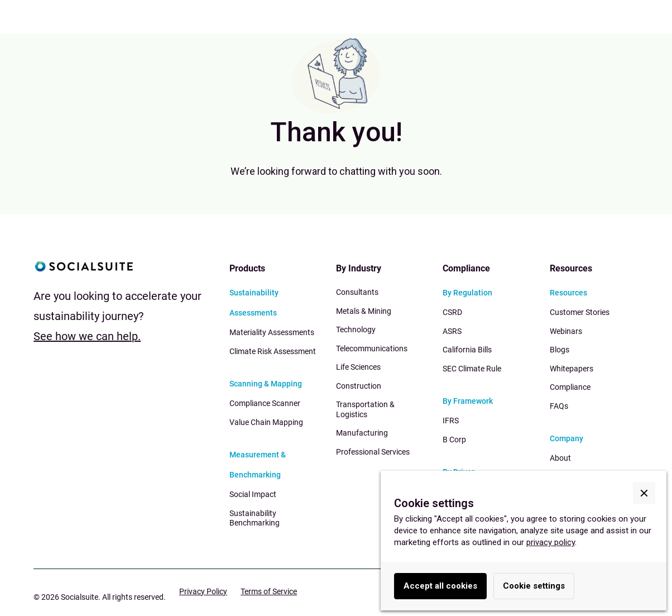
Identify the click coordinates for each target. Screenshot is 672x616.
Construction (359, 386)
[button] (644, 493)
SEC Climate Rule (472, 369)
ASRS (452, 331)
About (560, 458)
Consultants (357, 292)
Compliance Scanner (265, 403)
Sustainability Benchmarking (255, 518)
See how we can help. (87, 336)
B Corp (454, 440)
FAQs (559, 406)
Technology (356, 330)
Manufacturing (362, 433)
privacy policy (551, 542)
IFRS (451, 421)
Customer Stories (580, 312)
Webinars (566, 331)
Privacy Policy (203, 591)
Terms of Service (269, 591)
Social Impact (253, 494)
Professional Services (373, 452)
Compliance (570, 387)
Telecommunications (372, 348)
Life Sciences (358, 367)
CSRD (452, 312)
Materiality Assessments (272, 332)
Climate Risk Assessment (273, 351)
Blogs (560, 350)
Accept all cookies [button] (440, 586)
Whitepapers (572, 369)
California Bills (467, 350)
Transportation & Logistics (365, 409)
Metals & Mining (364, 311)
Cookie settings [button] (534, 586)
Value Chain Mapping (266, 422)
